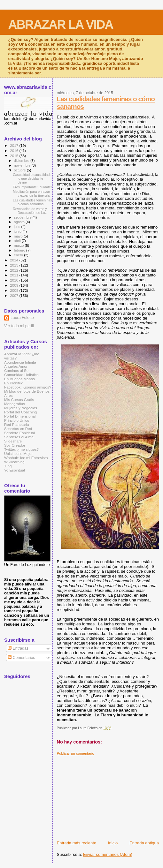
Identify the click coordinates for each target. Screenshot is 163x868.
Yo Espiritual (15, 470)
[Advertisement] (110, 796)
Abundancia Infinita (20, 362)
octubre (20, 170)
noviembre (23, 165)
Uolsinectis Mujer (18, 453)
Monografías (15, 404)
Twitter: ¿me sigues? (21, 449)
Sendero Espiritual (19, 433)
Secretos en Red (18, 429)
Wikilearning (14, 462)
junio (18, 231)
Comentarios (21, 658)
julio (18, 227)
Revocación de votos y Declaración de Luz (30, 211)
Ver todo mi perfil (19, 326)
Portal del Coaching (20, 412)
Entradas (18, 648)
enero (19, 255)
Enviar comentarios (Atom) (108, 854)
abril (18, 241)
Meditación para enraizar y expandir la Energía (31, 193)
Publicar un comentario (76, 753)
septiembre (23, 217)
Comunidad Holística (21, 375)
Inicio (113, 843)
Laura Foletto (22, 318)
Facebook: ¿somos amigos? (28, 387)
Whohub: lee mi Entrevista (26, 458)
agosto (20, 222)
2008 (15, 290)
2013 (15, 265)
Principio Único (17, 420)
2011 (15, 275)
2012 (15, 270)
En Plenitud (14, 383)
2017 (15, 145)
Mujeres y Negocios (21, 408)
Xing (8, 466)
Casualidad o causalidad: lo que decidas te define (32, 178)
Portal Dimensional (20, 416)
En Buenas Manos (19, 379)
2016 (15, 151)
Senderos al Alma (19, 437)
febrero (20, 250)
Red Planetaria (17, 424)
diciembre (22, 161)
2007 (15, 295)
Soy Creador (15, 445)
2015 (15, 156)
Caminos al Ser (17, 370)
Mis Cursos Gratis (19, 400)
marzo (19, 245)
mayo (19, 236)
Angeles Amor (16, 366)
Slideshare (13, 441)
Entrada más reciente (77, 843)
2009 (15, 285)
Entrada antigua (144, 843)
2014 (15, 260)
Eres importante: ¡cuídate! (32, 187)
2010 (15, 280)
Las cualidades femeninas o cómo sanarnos (32, 202)
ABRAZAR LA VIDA (61, 24)
